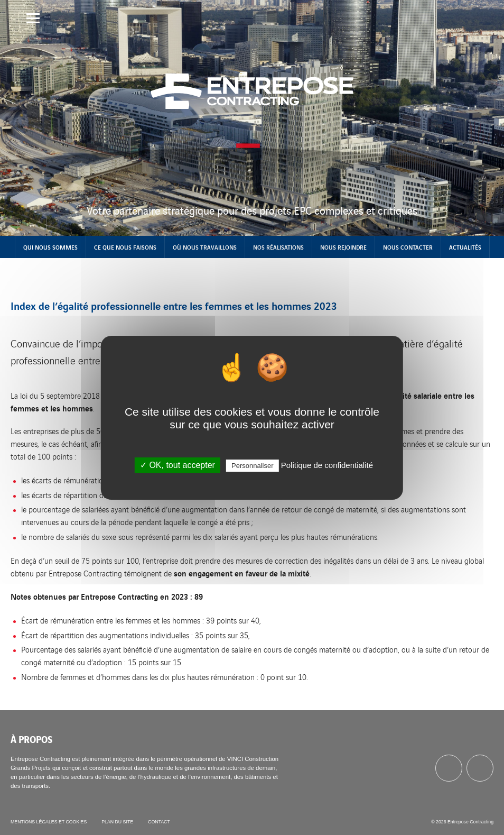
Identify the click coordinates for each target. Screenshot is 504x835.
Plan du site (117, 822)
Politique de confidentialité (327, 465)
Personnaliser (253, 466)
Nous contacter (408, 247)
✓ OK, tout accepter (178, 465)
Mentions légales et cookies (49, 822)
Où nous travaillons (205, 247)
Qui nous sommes (50, 247)
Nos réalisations (278, 247)
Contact (159, 822)
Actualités (465, 247)
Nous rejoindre (343, 247)
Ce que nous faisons (125, 247)
